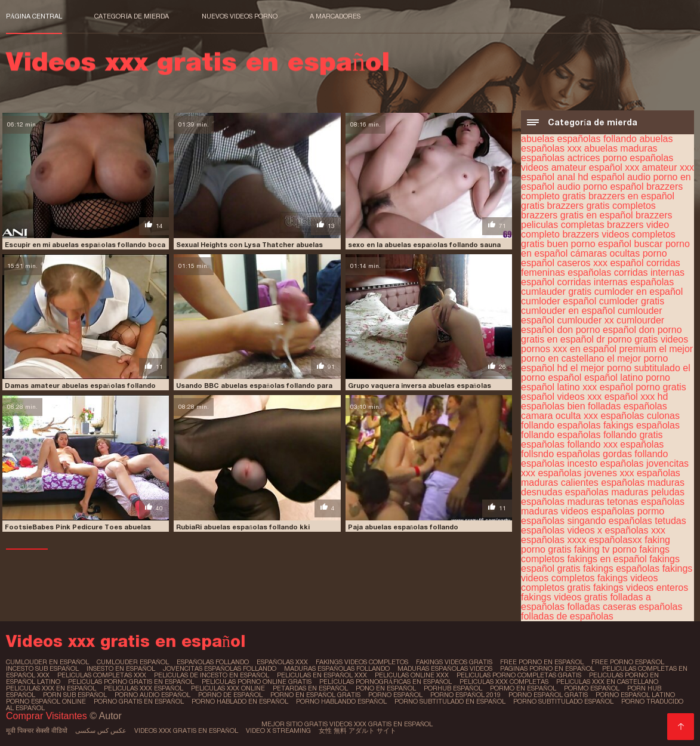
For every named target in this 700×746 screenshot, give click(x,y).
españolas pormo (627, 511)
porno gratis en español (139, 701)
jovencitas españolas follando (220, 668)
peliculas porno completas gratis (519, 675)
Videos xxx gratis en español (186, 730)
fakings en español (607, 559)
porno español (395, 695)
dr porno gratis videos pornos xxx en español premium (605, 344)
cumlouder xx (586, 320)
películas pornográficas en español (386, 682)
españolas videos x (562, 530)
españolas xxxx (553, 540)
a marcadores (335, 16)
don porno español (597, 330)
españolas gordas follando (613, 454)
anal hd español (591, 177)
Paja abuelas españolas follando (403, 527)
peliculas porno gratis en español (131, 682)
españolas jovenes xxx (586, 473)
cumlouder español (133, 662)
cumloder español (559, 301)
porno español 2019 (465, 695)
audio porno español (601, 186)
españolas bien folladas (571, 406)
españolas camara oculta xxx (594, 411)
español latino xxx (559, 387)
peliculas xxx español (144, 688)
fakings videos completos (362, 662)
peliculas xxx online (228, 688)
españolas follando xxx (569, 444)
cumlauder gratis (556, 292)
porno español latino (635, 695)
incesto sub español (42, 668)
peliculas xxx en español (51, 688)
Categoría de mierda (132, 16)
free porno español (628, 662)
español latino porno (627, 377)
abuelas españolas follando (579, 139)
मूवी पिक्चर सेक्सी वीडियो (37, 730)
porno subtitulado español (563, 701)
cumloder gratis (632, 301)
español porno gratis (643, 387)
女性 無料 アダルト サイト (357, 730)
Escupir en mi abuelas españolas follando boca (85, 245)
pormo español (592, 688)
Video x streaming (278, 730)
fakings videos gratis (564, 597)
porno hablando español (341, 701)
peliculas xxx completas (504, 682)
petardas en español (310, 688)
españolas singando (563, 521)
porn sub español (75, 695)
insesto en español (121, 668)
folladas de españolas (567, 616)
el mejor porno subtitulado (625, 368)
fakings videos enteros (641, 588)
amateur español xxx (596, 167)
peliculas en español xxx (322, 675)
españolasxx (616, 540)
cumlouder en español (568, 311)
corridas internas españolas (616, 282)
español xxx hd (636, 397)
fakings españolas (621, 568)
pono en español (386, 688)
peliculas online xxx (412, 675)
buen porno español (589, 244)
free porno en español (542, 662)
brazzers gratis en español (577, 215)
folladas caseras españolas (625, 607)
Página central (34, 16)
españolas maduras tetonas (580, 502)
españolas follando (213, 662)
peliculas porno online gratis (257, 682)
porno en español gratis (315, 695)
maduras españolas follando (337, 668)
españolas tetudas (647, 521)
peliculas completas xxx (102, 675)
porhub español (453, 688)
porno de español (230, 695)
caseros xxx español (601, 263)
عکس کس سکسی (101, 730)
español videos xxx (561, 397)
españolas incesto (559, 463)
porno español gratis (548, 695)
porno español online (46, 701)
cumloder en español (639, 292)
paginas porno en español (547, 668)
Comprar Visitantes (48, 716)
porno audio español (152, 695)
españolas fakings (596, 425)
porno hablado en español (240, 701)
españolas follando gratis (610, 435)
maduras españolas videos (445, 668)
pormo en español (523, 688)
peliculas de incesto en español (212, 675)
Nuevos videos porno (240, 16)
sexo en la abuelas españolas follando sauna (425, 245)
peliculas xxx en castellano (607, 682)
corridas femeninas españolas (601, 268)
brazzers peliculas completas (596, 220)
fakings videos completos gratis (589, 583)
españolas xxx (635, 530)
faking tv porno (605, 549)
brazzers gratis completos (602, 206)
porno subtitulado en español (450, 701)
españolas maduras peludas (625, 492)
